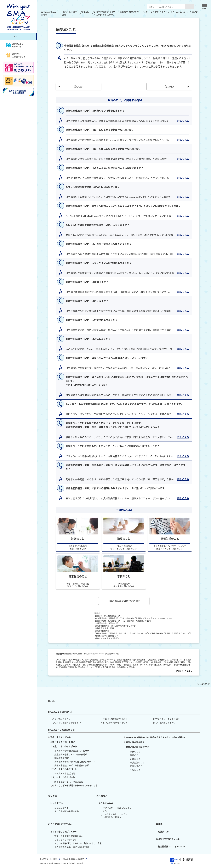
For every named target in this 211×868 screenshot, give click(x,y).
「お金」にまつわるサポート (64, 746)
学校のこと (135, 770)
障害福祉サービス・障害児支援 (69, 782)
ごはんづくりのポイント (66, 840)
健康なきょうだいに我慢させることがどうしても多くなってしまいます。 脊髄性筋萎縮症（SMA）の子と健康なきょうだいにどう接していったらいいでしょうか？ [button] (113, 427)
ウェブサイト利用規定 (50, 859)
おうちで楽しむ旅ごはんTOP (64, 831)
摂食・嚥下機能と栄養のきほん (69, 836)
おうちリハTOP (106, 803)
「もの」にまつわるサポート (64, 769)
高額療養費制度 (62, 758)
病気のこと (86, 13)
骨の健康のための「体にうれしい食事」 (73, 847)
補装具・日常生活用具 (65, 773)
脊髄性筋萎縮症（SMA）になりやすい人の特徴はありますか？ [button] (99, 263)
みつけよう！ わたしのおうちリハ (117, 809)
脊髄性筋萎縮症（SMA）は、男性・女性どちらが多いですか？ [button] (99, 244)
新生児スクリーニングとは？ (166, 719)
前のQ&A (78, 86)
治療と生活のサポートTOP (63, 742)
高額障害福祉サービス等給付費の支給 (72, 765)
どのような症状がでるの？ (115, 719)
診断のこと (135, 755)
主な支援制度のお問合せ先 (67, 811)
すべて (15, 36)
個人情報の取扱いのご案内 (75, 859)
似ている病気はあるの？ (164, 722)
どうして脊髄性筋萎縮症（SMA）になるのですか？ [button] (93, 187)
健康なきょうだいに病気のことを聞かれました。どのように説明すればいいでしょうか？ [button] (113, 448)
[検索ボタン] (190, 7)
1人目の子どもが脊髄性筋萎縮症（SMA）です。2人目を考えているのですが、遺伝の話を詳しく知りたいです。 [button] (125, 406)
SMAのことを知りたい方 (15, 45)
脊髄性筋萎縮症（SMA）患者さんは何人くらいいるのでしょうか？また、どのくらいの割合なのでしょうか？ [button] (123, 206)
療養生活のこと (137, 762)
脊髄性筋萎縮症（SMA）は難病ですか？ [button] (87, 282)
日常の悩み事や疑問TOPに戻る (124, 601)
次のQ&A (169, 86)
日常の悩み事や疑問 (70, 13)
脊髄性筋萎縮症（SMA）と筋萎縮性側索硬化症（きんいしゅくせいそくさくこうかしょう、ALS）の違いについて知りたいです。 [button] (127, 48)
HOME (51, 701)
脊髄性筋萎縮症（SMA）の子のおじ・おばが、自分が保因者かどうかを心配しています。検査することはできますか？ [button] (126, 470)
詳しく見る (183, 121)
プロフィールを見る (184, 671)
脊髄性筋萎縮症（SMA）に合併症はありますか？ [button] (92, 320)
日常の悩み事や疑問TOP (137, 747)
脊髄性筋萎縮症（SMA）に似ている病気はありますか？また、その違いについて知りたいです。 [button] (116, 491)
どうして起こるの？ (61, 719)
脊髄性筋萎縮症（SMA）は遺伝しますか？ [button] (88, 339)
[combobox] (166, 7)
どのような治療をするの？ (115, 722)
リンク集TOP (56, 803)
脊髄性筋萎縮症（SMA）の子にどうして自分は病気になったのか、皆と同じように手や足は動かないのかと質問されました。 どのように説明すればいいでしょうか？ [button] (127, 383)
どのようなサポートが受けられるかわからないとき (74, 785)
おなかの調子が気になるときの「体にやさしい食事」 (79, 843)
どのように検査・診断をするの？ (68, 722)
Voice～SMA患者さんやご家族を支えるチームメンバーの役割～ (156, 737)
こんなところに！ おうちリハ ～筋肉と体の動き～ (117, 816)
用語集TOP (163, 831)
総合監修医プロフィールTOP (172, 846)
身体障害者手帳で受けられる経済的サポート (75, 762)
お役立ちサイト (62, 808)
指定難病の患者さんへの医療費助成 (71, 754)
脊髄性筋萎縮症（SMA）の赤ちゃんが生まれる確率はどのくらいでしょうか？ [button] (107, 358)
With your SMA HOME (48, 13)
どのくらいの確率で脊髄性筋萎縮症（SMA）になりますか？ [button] (97, 225)
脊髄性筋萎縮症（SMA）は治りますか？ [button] (87, 301)
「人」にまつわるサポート (63, 777)
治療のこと (135, 759)
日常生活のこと (137, 766)
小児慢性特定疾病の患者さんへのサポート (74, 751)
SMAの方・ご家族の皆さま (16, 55)
